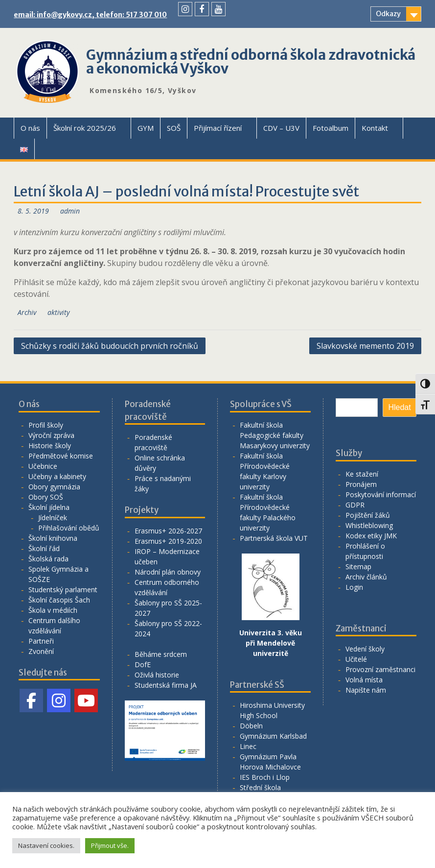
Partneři (41, 641)
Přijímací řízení (218, 128)
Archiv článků (366, 577)
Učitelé (356, 659)
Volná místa (364, 680)
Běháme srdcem (161, 654)
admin (70, 211)
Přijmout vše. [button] (110, 845)
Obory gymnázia (54, 487)
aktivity (58, 312)
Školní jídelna (49, 507)
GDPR (355, 505)
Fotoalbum (331, 128)
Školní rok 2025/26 (85, 128)
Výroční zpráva (51, 435)
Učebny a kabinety (57, 476)
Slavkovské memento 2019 (365, 346)
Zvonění (41, 651)
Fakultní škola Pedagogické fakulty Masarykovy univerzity (275, 435)
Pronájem (361, 484)
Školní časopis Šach (59, 600)
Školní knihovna (53, 538)
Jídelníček (53, 518)
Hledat (399, 407)
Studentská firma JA (166, 685)
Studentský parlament (63, 590)
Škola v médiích (53, 610)
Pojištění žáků (368, 515)
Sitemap (358, 567)
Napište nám (366, 690)
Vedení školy (365, 649)
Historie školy (50, 446)
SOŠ (174, 128)
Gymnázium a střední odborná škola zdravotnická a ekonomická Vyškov (251, 62)
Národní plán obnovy (168, 572)
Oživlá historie (157, 675)
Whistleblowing (369, 525)
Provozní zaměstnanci (380, 669)
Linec (248, 746)
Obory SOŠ (46, 497)
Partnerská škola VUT (274, 538)
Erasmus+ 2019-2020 (168, 541)
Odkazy (388, 14)
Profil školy (46, 425)
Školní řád (44, 548)
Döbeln (251, 726)
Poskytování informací (381, 494)
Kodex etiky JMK (371, 536)
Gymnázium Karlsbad (273, 736)
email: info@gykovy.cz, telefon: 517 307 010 (90, 15)
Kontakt (375, 128)
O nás (30, 128)
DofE (143, 664)
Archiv (27, 312)
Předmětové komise (61, 456)
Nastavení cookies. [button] (46, 845)
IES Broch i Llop (265, 777)
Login (354, 587)
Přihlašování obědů (69, 528)
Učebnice (43, 466)
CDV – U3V (281, 128)
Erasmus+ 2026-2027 (168, 531)
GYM (146, 128)
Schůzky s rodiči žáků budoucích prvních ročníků (110, 346)
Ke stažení (362, 474)
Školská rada (48, 559)
